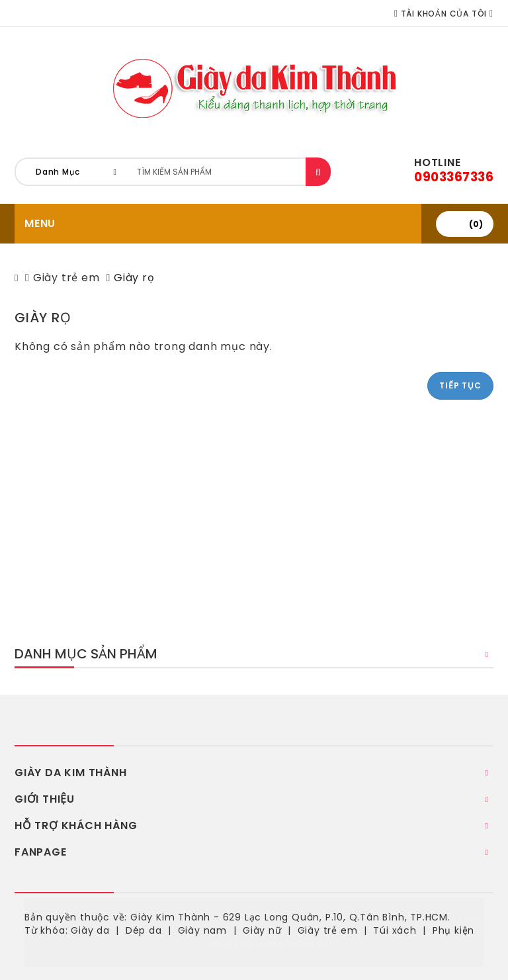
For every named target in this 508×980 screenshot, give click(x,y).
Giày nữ (262, 930)
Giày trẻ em (66, 278)
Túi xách (395, 930)
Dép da (144, 930)
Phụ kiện (453, 930)
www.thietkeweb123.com (271, 944)
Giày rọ (134, 278)
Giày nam (202, 930)
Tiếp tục (460, 385)
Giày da (90, 930)
